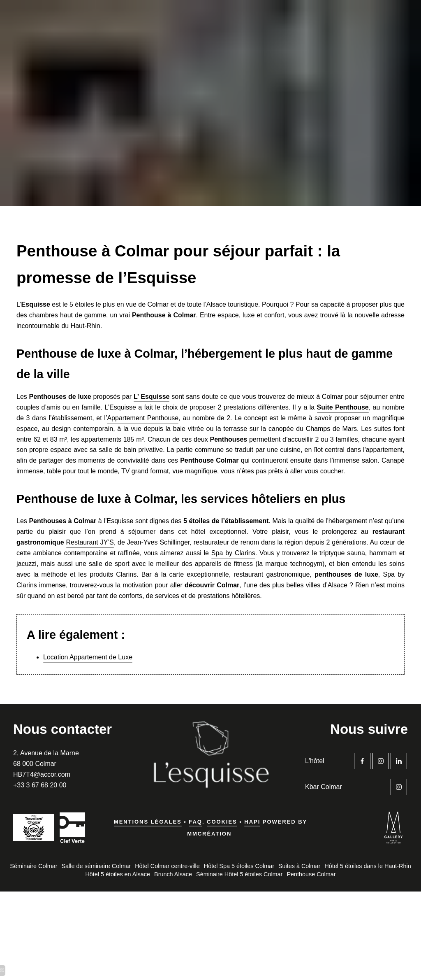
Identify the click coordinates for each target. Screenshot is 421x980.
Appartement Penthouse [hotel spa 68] (143, 418)
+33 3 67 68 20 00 (40, 785)
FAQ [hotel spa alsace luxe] (195, 822)
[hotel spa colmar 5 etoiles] (72, 827)
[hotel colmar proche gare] (34, 827)
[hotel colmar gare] (362, 760)
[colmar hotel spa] (343, 407)
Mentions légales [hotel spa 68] (148, 822)
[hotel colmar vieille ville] (399, 760)
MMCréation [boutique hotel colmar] (209, 834)
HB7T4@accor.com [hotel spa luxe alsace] (42, 774)
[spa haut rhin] (381, 760)
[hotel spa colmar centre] (399, 786)
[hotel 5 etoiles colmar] (152, 397)
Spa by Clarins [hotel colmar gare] (233, 553)
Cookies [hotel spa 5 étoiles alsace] (222, 822)
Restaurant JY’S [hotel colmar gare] (90, 542)
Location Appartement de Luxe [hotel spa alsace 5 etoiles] (88, 657)
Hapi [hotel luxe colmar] (252, 822)
